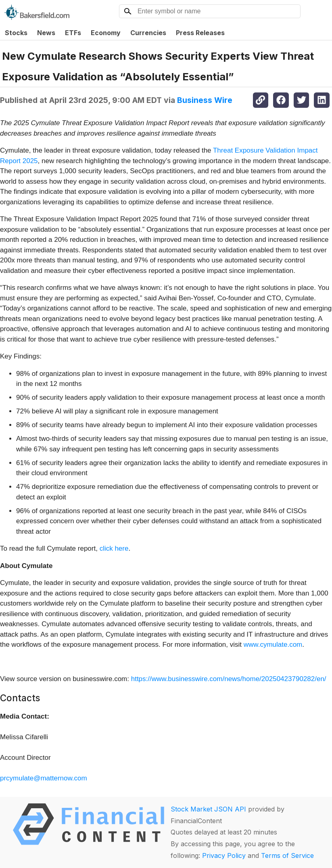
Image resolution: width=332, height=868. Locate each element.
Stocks (16, 33)
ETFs (73, 33)
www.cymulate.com (273, 645)
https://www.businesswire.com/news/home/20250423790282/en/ (229, 679)
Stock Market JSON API (208, 809)
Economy (106, 33)
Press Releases (200, 33)
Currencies (148, 33)
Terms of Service (287, 855)
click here (114, 548)
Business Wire (205, 100)
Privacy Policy (224, 855)
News (46, 33)
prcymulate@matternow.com (44, 778)
